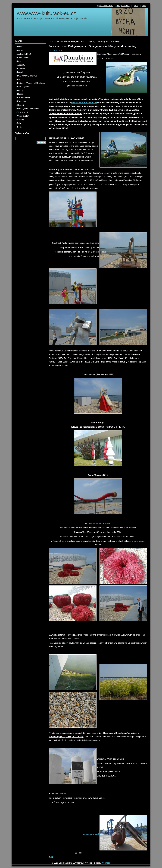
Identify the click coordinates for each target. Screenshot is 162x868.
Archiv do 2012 (24, 54)
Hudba (20, 94)
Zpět (51, 857)
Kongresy (22, 101)
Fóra (19, 127)
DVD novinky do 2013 (27, 76)
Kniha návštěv (24, 58)
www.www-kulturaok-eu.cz (100, 523)
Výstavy (21, 120)
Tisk (144, 6)
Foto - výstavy (24, 87)
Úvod (51, 41)
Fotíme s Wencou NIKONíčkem (31, 83)
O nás (20, 50)
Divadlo (21, 72)
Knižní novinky (24, 98)
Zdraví (20, 123)
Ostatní (20, 105)
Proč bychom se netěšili (28, 109)
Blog (19, 61)
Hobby (20, 90)
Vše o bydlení (23, 116)
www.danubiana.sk (91, 834)
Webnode (106, 863)
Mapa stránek (123, 6)
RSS (136, 6)
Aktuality (21, 65)
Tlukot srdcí (22, 112)
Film (19, 79)
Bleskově (21, 69)
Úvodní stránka (106, 6)
